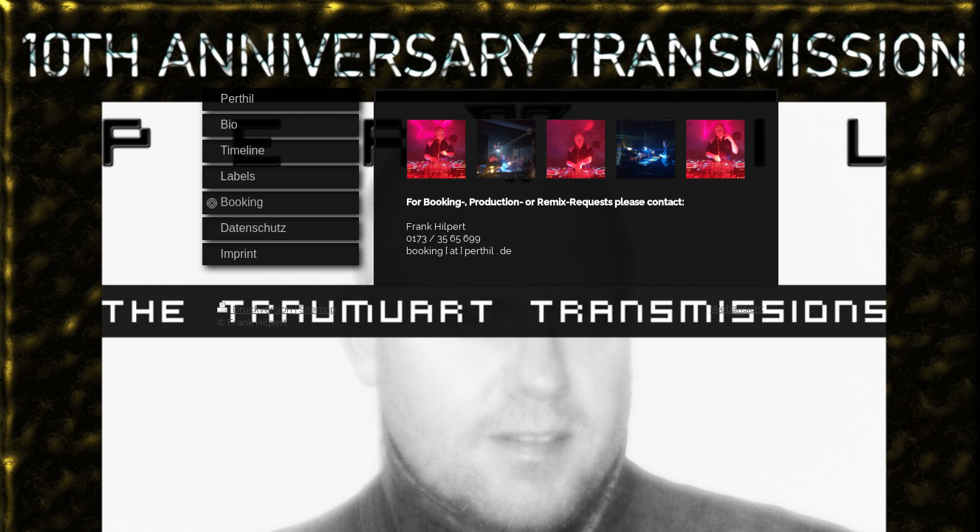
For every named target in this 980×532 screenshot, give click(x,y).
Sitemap (318, 309)
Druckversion (256, 309)
